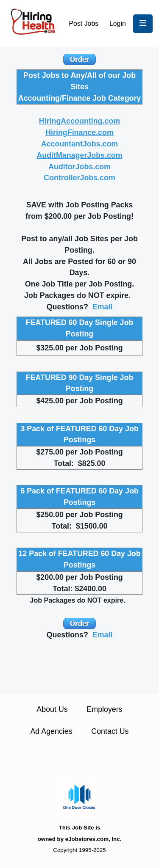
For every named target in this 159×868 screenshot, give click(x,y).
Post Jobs (84, 23)
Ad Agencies (51, 731)
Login (118, 23)
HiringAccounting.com (79, 121)
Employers (104, 709)
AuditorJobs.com (79, 167)
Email (103, 307)
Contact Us (110, 731)
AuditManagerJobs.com (79, 155)
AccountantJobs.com (79, 144)
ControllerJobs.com (79, 178)
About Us (52, 709)
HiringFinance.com (79, 132)
